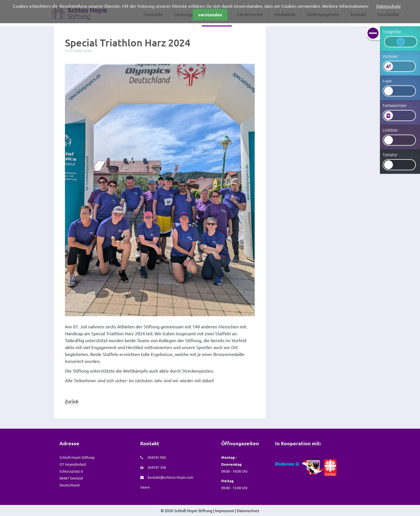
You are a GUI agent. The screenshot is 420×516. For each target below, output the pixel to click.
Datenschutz (389, 6)
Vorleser (390, 56)
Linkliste (390, 130)
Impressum (225, 510)
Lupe (387, 81)
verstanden (210, 15)
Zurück (72, 401)
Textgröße (392, 32)
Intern (145, 487)
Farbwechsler (395, 105)
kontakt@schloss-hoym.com (170, 477)
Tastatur (390, 155)
